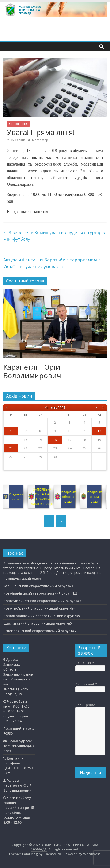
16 (55, 440)
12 (99, 431)
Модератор (40, 140)
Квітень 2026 (55, 407)
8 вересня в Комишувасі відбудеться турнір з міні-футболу (54, 236)
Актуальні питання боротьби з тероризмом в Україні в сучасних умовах (52, 263)
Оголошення (18, 124)
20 (11, 448)
